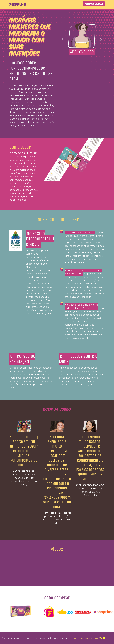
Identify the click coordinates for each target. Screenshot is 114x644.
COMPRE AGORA (94, 4)
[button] (63, 39)
